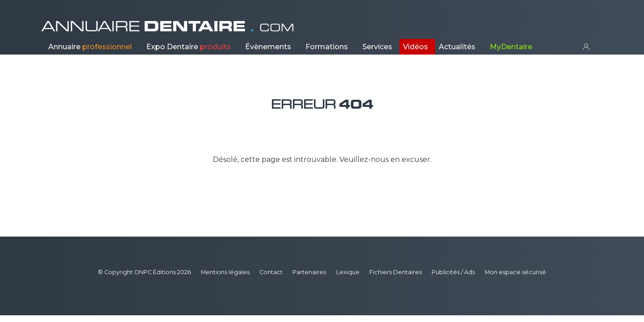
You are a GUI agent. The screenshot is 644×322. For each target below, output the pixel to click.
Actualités (457, 47)
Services (377, 47)
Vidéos (415, 47)
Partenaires (309, 272)
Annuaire (90, 47)
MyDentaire (511, 47)
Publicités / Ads (453, 272)
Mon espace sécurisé (515, 272)
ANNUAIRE (168, 26)
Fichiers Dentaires (396, 272)
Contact (271, 272)
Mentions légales (225, 272)
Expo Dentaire (189, 47)
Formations (327, 47)
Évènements (268, 47)
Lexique (348, 272)
